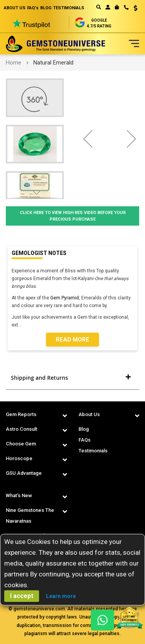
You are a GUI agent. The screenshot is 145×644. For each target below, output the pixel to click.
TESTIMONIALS (69, 8)
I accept (22, 596)
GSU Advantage (24, 473)
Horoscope (19, 458)
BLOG (46, 8)
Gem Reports (21, 414)
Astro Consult (21, 429)
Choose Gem (21, 444)
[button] (133, 9)
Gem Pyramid (65, 298)
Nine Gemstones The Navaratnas (30, 516)
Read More (72, 340)
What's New (19, 495)
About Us (89, 414)
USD (136, 8)
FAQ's (33, 8)
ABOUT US (15, 8)
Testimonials (93, 451)
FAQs (84, 440)
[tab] (72, 378)
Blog (84, 429)
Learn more (61, 596)
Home (14, 63)
